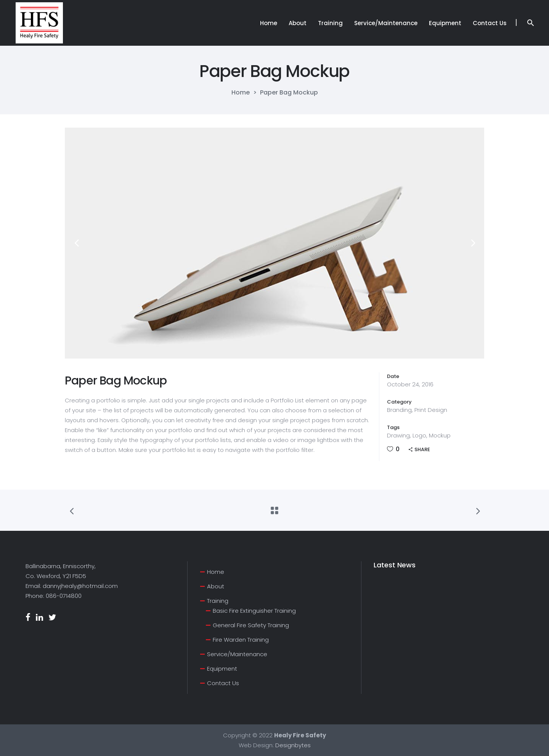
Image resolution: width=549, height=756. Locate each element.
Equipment (222, 669)
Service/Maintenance (237, 654)
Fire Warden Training (241, 640)
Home (241, 93)
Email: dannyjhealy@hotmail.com (72, 586)
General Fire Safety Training (251, 625)
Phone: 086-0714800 (54, 596)
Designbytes (293, 745)
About (216, 586)
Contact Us (223, 683)
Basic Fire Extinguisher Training (254, 611)
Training (218, 601)
